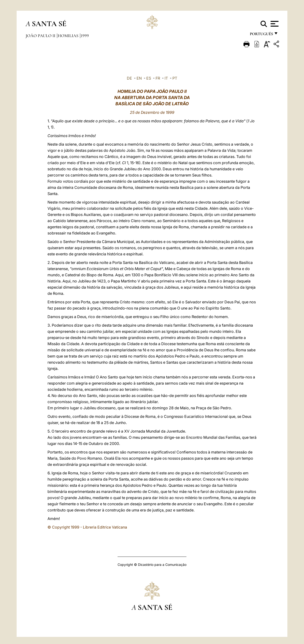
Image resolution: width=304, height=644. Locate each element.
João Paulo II (41, 36)
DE (129, 78)
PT (175, 78)
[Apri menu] (274, 24)
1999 (85, 36)
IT (166, 78)
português (261, 35)
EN (139, 78)
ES (149, 78)
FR (158, 78)
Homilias (69, 36)
